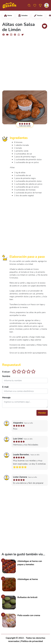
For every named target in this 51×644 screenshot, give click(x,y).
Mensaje (6, 398)
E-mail (5, 387)
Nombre (6, 376)
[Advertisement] (26, 62)
